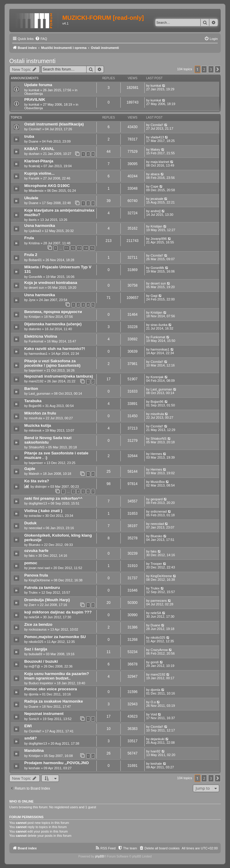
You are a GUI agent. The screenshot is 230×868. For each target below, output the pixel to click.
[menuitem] (41, 39)
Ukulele (31, 198)
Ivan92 (156, 751)
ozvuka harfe (36, 551)
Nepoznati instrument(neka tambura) (59, 376)
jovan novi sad (39, 568)
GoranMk (35, 277)
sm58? (31, 738)
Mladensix (36, 191)
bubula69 (35, 654)
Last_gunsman (40, 393)
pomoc (31, 563)
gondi (155, 662)
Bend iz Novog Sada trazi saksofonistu (48, 440)
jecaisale (157, 199)
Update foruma (38, 85)
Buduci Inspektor (41, 683)
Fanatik (34, 178)
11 (66, 248)
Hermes (156, 454)
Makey (155, 149)
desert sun (36, 288)
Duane (34, 141)
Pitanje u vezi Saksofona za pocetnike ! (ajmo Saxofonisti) (52, 363)
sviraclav (35, 516)
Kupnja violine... (39, 173)
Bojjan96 (35, 406)
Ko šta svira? (37, 481)
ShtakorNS (37, 447)
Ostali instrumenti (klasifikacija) (54, 124)
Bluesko (35, 545)
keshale (34, 768)
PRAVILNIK (35, 99)
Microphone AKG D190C (47, 186)
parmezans (159, 601)
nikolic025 (36, 642)
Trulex (33, 592)
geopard (157, 499)
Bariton (31, 389)
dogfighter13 (38, 503)
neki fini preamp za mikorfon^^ (53, 498)
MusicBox (158, 482)
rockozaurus (38, 629)
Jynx (32, 300)
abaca (155, 174)
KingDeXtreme (40, 580)
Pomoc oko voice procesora (51, 689)
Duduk (30, 523)
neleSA (34, 617)
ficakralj (34, 166)
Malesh (34, 474)
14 (86, 248)
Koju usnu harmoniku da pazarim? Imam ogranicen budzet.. (57, 676)
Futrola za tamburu (42, 588)
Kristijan (156, 226)
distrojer (41, 487)
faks (32, 556)
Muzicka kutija (38, 425)
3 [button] (211, 69)
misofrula (35, 418)
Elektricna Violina (41, 336)
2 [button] (204, 69)
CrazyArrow (159, 650)
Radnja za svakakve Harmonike (54, 701)
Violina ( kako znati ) (43, 511)
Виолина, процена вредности (53, 312)
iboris (33, 220)
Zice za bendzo (38, 624)
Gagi (154, 296)
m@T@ (34, 666)
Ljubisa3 (35, 231)
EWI (28, 726)
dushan (34, 154)
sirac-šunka (159, 325)
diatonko (35, 329)
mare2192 (36, 381)
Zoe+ (32, 605)
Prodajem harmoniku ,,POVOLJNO (56, 763)
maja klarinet (160, 162)
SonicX (34, 719)
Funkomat (36, 341)
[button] (218, 69)
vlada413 (157, 137)
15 (92, 248)
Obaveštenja (34, 94)
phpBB (99, 856)
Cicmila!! (35, 129)
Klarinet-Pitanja (39, 161)
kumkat (34, 90)
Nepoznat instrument (44, 714)
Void (154, 714)
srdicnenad (159, 511)
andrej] (156, 211)
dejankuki (158, 739)
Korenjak (157, 377)
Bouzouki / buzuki (41, 661)
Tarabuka (33, 401)
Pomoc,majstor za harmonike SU (55, 637)
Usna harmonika (40, 226)
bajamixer (36, 370)
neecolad (35, 528)
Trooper (156, 564)
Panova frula (36, 575)
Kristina (34, 243)
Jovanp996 (159, 239)
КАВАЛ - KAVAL (39, 149)
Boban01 (35, 260)
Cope (155, 186)
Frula (29, 238)
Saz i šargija (36, 649)
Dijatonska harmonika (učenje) (53, 324)
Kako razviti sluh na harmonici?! (55, 349)
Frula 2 (31, 255)
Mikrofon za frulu (40, 413)
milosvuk (35, 430)
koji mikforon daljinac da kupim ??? (58, 612)
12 (73, 248)
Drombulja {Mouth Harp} (47, 600)
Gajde (30, 469)
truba (29, 136)
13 (79, 248)
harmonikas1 (38, 354)
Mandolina (34, 750)
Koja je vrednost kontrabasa (51, 283)
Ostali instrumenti (32, 61)
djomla (34, 694)
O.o (153, 702)
